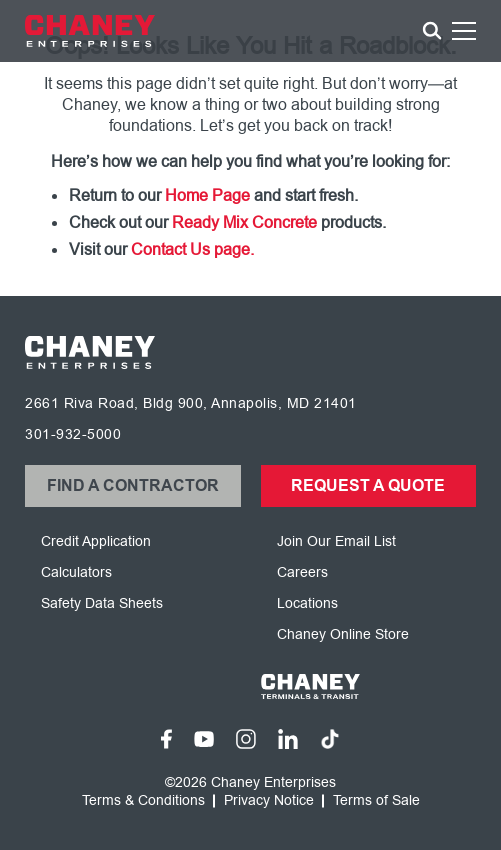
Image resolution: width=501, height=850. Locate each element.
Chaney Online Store (343, 634)
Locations (307, 603)
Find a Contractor (133, 486)
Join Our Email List (336, 541)
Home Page (207, 196)
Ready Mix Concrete (244, 223)
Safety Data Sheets (102, 603)
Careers (302, 572)
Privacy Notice (269, 801)
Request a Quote (368, 486)
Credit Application (96, 541)
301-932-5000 (73, 434)
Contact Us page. (192, 250)
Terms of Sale (376, 801)
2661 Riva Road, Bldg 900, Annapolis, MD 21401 (191, 403)
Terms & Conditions (143, 801)
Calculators (76, 572)
